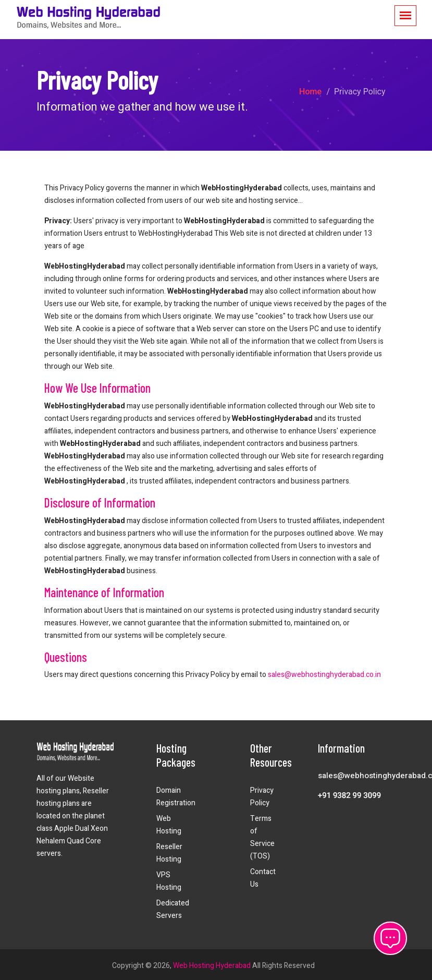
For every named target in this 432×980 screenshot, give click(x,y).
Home (310, 92)
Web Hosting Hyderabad (212, 966)
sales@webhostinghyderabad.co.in (324, 675)
